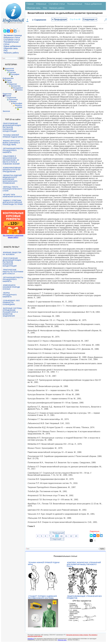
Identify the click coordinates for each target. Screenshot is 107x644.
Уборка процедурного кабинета (10, 295)
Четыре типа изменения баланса (12, 196)
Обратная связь (11, 48)
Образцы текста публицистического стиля (12, 189)
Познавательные (75, 4)
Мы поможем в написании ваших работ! (13, 236)
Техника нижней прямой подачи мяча (44, 563)
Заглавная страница (13, 35)
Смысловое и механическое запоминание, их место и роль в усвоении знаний (11, 160)
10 (61, 536)
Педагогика (7, 94)
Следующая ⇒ (90, 19)
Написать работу (11, 53)
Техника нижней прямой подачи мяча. (13, 136)
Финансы (18, 105)
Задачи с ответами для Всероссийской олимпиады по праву (13, 202)
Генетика (12, 72)
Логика (9, 82)
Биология (10, 70)
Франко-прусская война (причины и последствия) (11, 143)
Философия (17, 103)
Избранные (41, 4)
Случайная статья (12, 40)
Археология (9, 69)
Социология (11, 98)
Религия (8, 96)
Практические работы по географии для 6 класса (13, 272)
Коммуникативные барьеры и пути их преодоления (12, 170)
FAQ (6, 51)
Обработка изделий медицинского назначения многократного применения (12, 179)
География (15, 74)
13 (76, 536)
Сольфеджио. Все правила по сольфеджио (11, 302)
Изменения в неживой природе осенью (11, 287)
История (8, 80)
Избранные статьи (12, 38)
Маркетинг (13, 84)
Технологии (13, 100)
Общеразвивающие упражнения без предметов (84, 597)
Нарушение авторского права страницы (77, 635)
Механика (19, 90)
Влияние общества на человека (12, 253)
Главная (30, 4)
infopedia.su (31, 639)
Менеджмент (18, 88)
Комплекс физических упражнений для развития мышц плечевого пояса (84, 564)
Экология (6, 111)
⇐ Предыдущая (59, 19)
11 (66, 536)
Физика (14, 101)
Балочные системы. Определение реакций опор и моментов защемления (12, 312)
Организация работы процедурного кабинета (13, 150)
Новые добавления (12, 46)
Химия (20, 107)
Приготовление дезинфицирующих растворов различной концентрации (12, 127)
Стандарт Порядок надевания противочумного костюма (42, 597)
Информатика (8, 78)
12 (71, 536)
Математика (16, 86)
